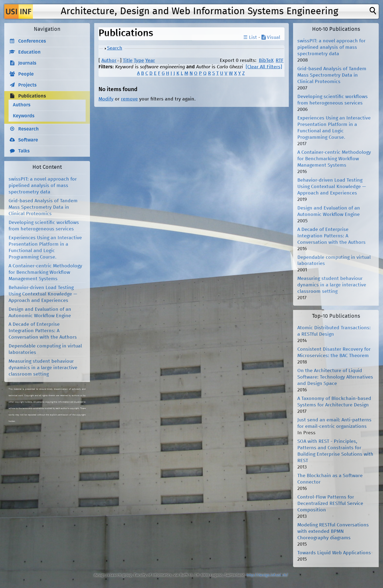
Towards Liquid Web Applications (334, 553)
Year (150, 61)
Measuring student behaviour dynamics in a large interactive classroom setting (43, 368)
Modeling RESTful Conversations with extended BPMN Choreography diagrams (333, 531)
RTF (280, 61)
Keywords (24, 116)
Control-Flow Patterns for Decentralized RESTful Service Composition (330, 504)
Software (28, 140)
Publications (32, 96)
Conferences (32, 41)
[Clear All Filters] (264, 67)
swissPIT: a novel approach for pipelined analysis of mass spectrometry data (43, 186)
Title (128, 61)
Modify (106, 99)
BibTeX (266, 61)
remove (129, 99)
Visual (271, 38)
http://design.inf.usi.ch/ (267, 575)
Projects (27, 85)
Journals (27, 63)
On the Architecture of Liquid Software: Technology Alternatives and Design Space (335, 377)
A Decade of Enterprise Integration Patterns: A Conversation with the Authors (43, 331)
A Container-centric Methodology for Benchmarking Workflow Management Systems (45, 272)
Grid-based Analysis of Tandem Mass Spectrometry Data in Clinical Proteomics (43, 207)
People (26, 74)
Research (29, 129)
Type (139, 61)
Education (29, 52)
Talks (24, 151)
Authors (22, 105)
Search (115, 48)
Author (109, 61)
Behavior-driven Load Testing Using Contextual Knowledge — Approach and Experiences (43, 294)
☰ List (250, 38)
